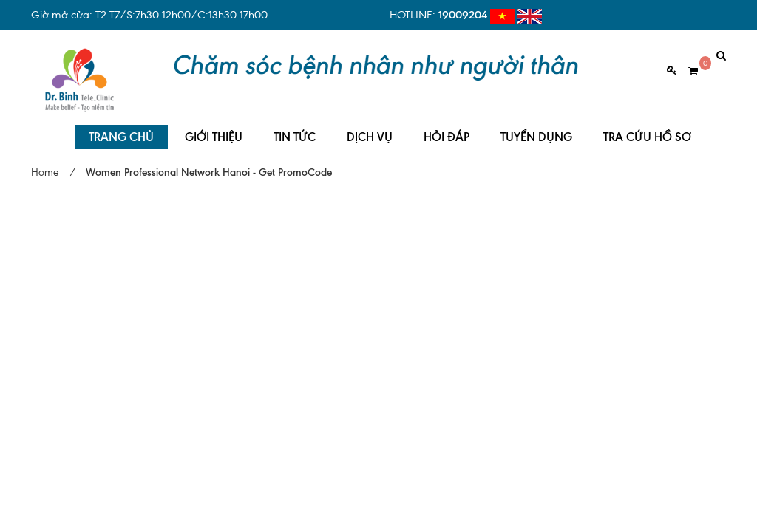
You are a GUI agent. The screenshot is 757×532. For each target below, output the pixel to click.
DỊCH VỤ (370, 126)
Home (45, 161)
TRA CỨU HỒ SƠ (647, 126)
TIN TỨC (295, 126)
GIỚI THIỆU (214, 126)
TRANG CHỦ (121, 126)
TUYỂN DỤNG (536, 126)
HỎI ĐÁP (447, 126)
